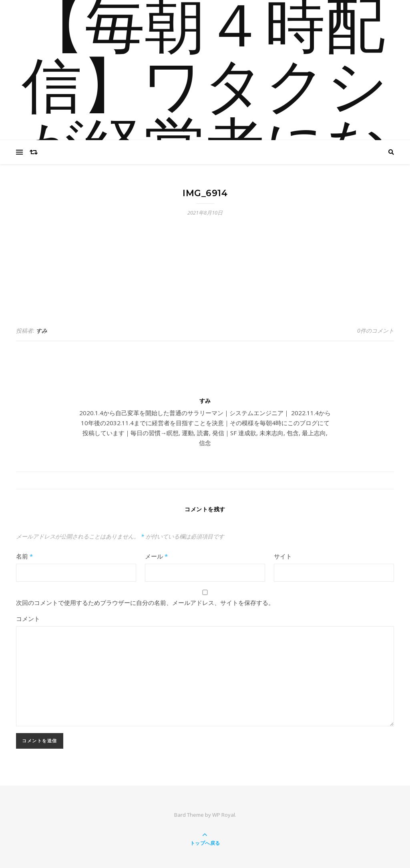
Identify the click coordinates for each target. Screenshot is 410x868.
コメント (28, 619)
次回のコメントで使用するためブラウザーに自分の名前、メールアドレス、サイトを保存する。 (145, 603)
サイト (283, 556)
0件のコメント (376, 331)
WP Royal (224, 815)
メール (156, 556)
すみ (42, 331)
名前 (24, 556)
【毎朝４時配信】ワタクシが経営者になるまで (205, 120)
